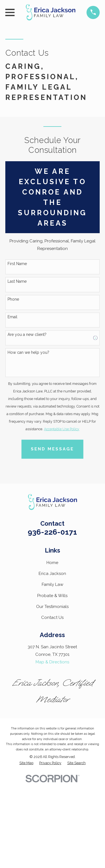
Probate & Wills (52, 596)
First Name (17, 264)
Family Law (53, 584)
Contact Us (52, 617)
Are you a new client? (27, 334)
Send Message (52, 449)
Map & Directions (52, 662)
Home (52, 563)
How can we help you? (28, 352)
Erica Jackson (52, 574)
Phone (13, 299)
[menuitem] (26, 763)
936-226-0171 (52, 532)
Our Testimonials (52, 607)
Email (12, 317)
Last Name (17, 281)
